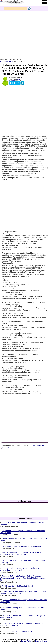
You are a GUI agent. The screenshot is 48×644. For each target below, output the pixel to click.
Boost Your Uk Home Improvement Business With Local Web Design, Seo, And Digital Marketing (23, 569)
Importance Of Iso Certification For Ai (18, 631)
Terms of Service (41, 641)
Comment (12, 80)
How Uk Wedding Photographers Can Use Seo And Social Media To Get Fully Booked (21, 553)
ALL (2, 61)
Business (10, 61)
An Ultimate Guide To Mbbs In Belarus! (17, 586)
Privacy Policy (26, 641)
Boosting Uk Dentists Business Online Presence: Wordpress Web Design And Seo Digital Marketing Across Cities (23, 578)
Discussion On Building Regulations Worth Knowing (23, 546)
